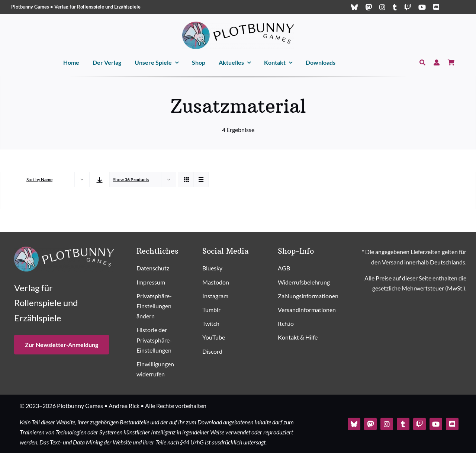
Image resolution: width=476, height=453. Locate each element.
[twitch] (408, 7)
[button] (163, 306)
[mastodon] (369, 7)
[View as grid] (186, 179)
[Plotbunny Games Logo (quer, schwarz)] (238, 24)
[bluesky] (354, 7)
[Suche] (422, 63)
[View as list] (201, 179)
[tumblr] (395, 7)
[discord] (436, 7)
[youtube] (422, 7)
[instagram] (382, 7)
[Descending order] (99, 179)
